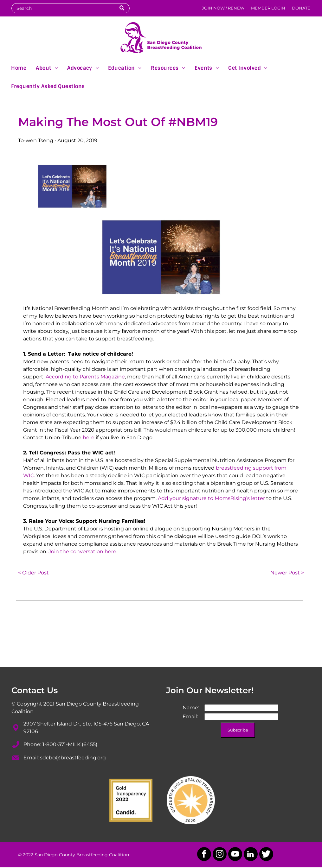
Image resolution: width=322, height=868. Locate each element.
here (89, 437)
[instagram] (220, 855)
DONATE (301, 8)
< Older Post (33, 573)
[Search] (71, 8)
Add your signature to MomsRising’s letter (211, 498)
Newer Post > (287, 573)
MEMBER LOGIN (268, 8)
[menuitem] (19, 67)
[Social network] (266, 855)
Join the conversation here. (83, 551)
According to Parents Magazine (85, 377)
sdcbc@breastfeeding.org (73, 758)
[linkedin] (251, 855)
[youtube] (235, 855)
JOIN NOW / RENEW (223, 8)
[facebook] (204, 855)
